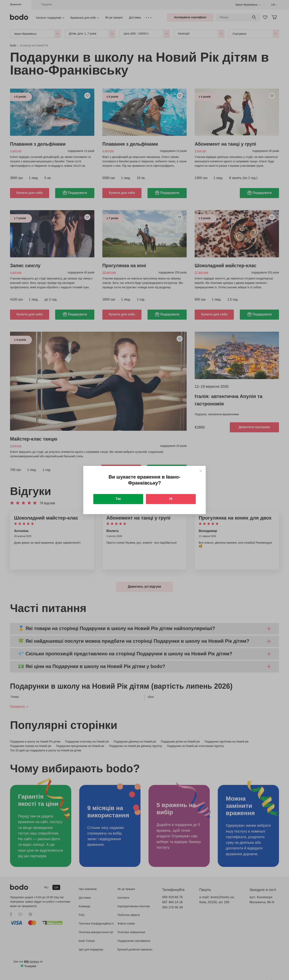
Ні (171, 499)
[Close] (201, 471)
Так (118, 499)
